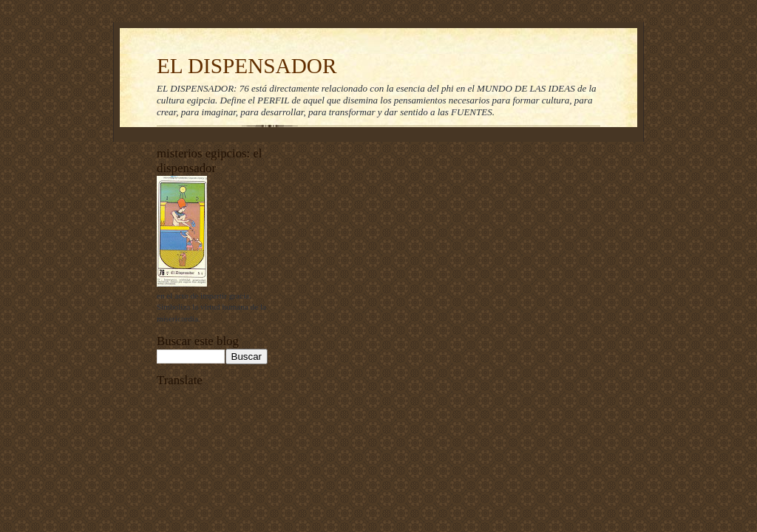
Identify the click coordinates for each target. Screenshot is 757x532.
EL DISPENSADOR (247, 66)
